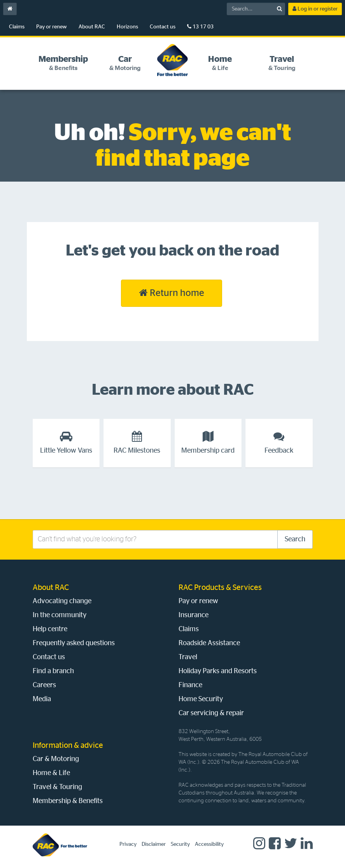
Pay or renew (52, 27)
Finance (190, 685)
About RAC (92, 27)
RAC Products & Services (220, 588)
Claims (17, 27)
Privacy (128, 844)
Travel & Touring (57, 787)
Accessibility (209, 844)
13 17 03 (200, 27)
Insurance (194, 615)
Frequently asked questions (74, 643)
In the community (60, 615)
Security (180, 844)
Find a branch (53, 671)
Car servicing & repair (211, 713)
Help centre (50, 629)
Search (295, 539)
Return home (172, 293)
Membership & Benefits (68, 801)
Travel (188, 657)
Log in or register (315, 9)
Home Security (201, 699)
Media (42, 699)
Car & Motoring (56, 759)
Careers (44, 685)
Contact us (163, 27)
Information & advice (68, 745)
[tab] (63, 63)
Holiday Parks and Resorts (218, 671)
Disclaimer (154, 844)
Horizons (127, 27)
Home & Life (51, 773)
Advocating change (62, 601)
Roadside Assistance (209, 643)
